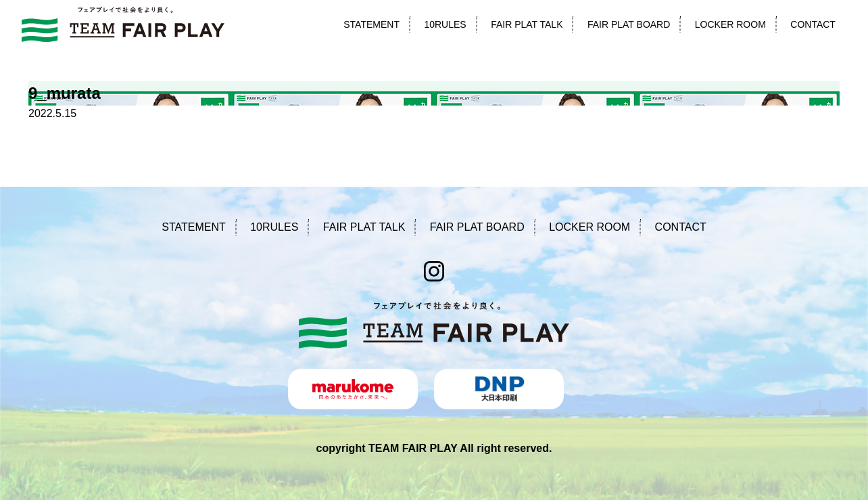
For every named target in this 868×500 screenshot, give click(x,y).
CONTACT (813, 24)
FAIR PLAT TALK (527, 24)
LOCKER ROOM (730, 24)
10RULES (445, 24)
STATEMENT (371, 24)
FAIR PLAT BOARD (629, 24)
